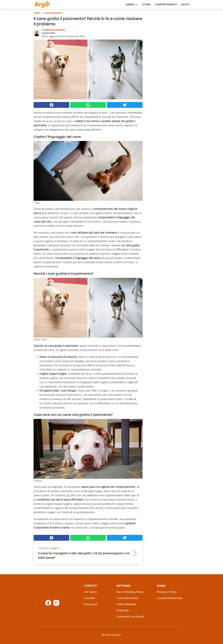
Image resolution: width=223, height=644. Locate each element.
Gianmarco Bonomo (55, 30)
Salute (185, 4)
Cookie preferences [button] (170, 598)
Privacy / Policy (167, 592)
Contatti (89, 598)
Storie (146, 4)
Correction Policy (128, 598)
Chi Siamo (91, 592)
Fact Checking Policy (130, 592)
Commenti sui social (130, 617)
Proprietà (123, 610)
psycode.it (91, 604)
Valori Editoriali (126, 604)
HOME (37, 13)
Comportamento (166, 4)
